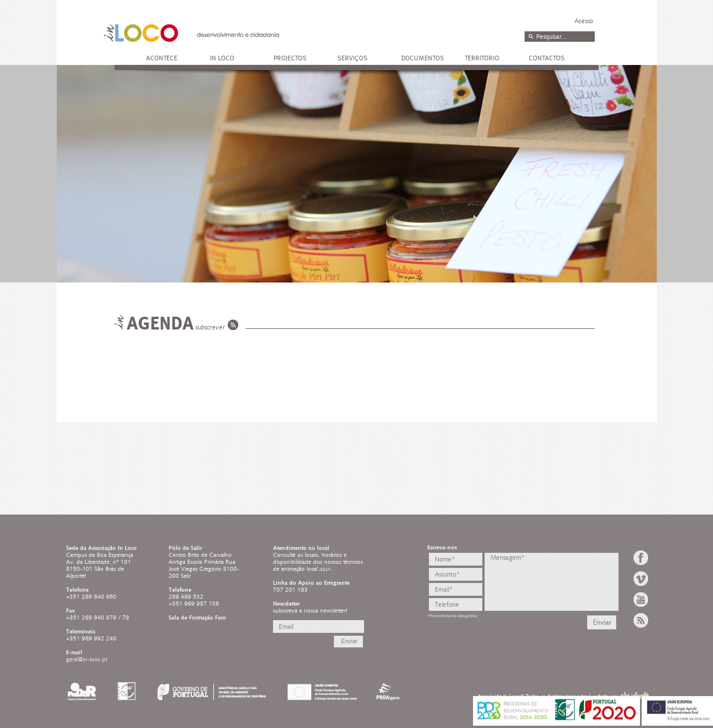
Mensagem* (552, 582)
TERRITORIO (482, 58)
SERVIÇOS (352, 58)
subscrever (210, 327)
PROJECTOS (290, 58)
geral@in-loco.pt (87, 660)
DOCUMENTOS (423, 58)
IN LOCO (222, 58)
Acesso (584, 21)
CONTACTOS (547, 58)
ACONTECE (162, 58)
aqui (326, 569)
